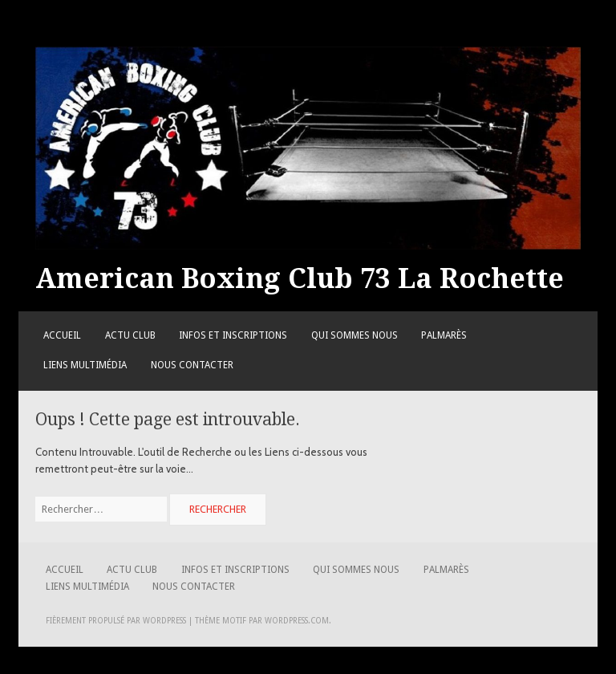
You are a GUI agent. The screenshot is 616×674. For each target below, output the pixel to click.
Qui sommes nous (355, 335)
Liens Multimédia (85, 365)
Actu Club (130, 335)
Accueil (62, 335)
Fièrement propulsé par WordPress (116, 621)
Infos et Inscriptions (233, 335)
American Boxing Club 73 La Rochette (300, 278)
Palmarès (444, 335)
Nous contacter (192, 365)
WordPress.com (297, 621)
